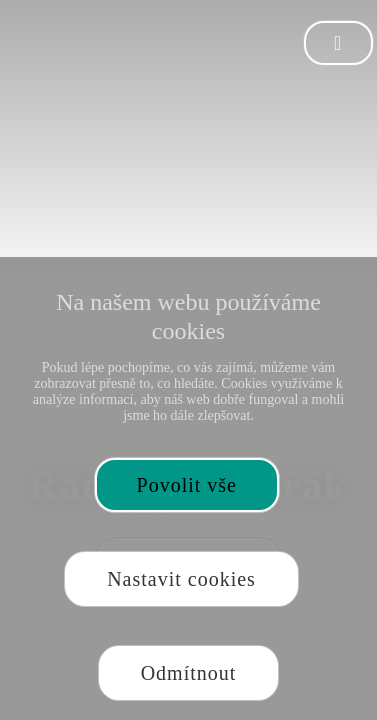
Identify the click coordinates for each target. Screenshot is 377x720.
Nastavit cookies (181, 579)
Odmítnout (189, 673)
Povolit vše (187, 485)
